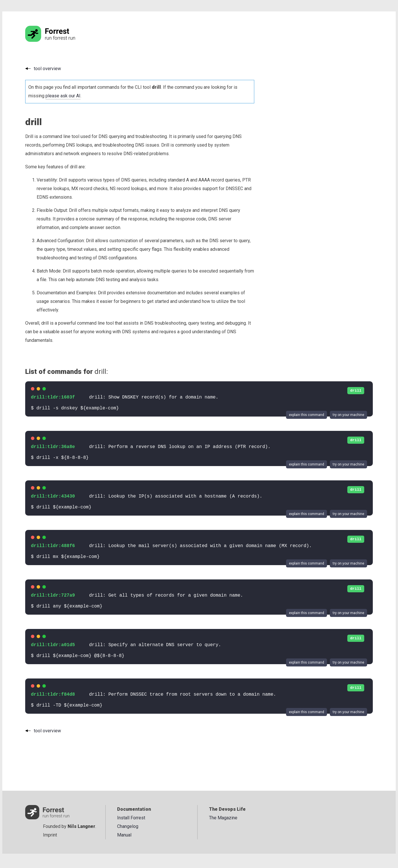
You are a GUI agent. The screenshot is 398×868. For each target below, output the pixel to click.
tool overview (47, 69)
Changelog (128, 826)
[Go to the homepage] (61, 40)
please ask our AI (63, 96)
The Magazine (223, 818)
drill (356, 391)
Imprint (50, 835)
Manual (124, 835)
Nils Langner (81, 826)
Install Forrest (131, 818)
